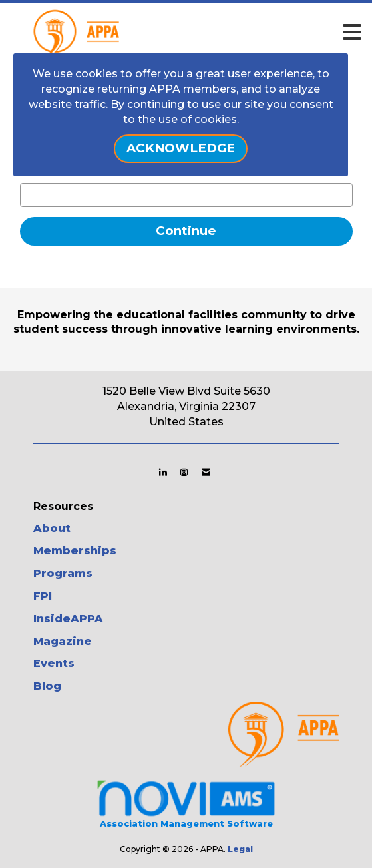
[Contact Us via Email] (206, 472)
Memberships (75, 551)
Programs (63, 573)
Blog (47, 686)
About (52, 528)
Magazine (63, 641)
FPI (43, 596)
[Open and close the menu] (215, 33)
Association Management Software (186, 803)
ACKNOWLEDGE (181, 148)
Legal (240, 849)
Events (54, 663)
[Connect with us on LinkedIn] (163, 472)
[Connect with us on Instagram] (184, 472)
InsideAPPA (68, 619)
